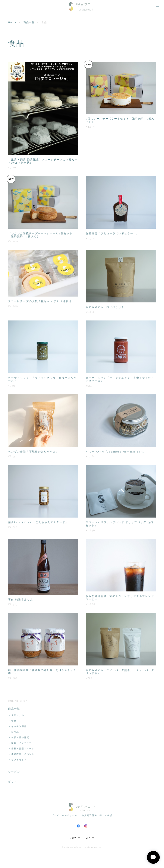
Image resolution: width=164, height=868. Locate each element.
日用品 (15, 733)
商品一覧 (29, 23)
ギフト (13, 783)
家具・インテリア (21, 744)
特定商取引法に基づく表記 (97, 815)
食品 (14, 722)
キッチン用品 (19, 728)
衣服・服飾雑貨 (20, 739)
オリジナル (18, 717)
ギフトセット (19, 761)
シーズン (14, 773)
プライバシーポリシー (64, 815)
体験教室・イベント (23, 755)
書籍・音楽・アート (23, 750)
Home (12, 23)
